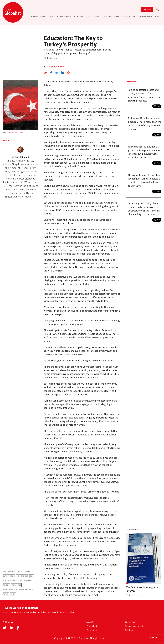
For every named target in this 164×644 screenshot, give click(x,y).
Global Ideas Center (150, 16)
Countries (107, 16)
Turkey (6, 594)
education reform (24, 571)
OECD (32, 576)
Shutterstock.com (17, 132)
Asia (52, 16)
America (44, 16)
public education (9, 580)
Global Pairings (64, 16)
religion (6, 585)
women (13, 594)
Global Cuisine (93, 16)
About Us (90, 622)
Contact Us (130, 622)
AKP (4, 571)
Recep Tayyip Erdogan (25, 580)
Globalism (79, 16)
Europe (34, 16)
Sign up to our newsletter (136, 626)
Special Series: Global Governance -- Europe (18, 589)
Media (135, 16)
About (127, 16)
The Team (129, 630)
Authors (118, 16)
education (12, 571)
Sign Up (147, 9)
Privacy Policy (93, 626)
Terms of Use (92, 630)
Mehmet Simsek (55, 66)
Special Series (16, 585)
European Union (9, 576)
